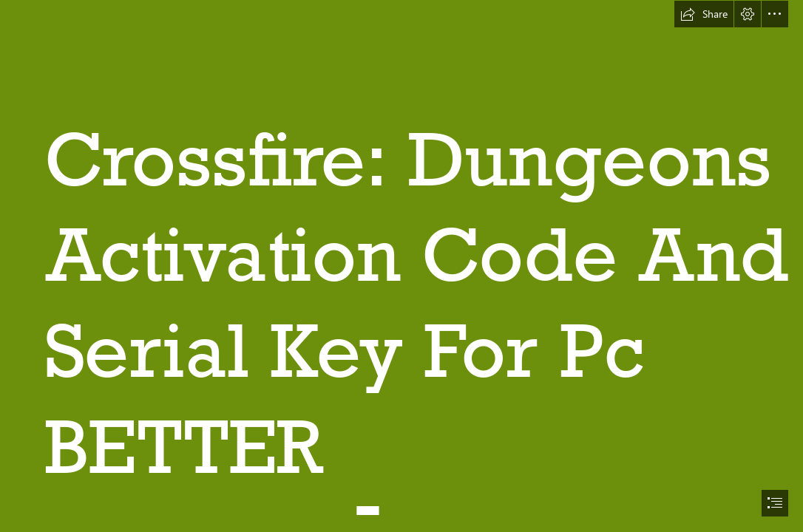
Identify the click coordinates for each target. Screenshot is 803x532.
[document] (402, 266)
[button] (704, 14)
